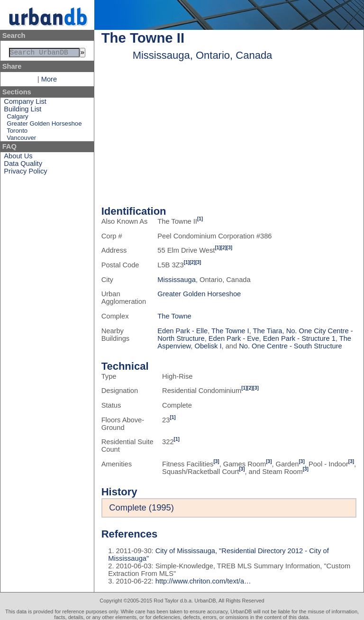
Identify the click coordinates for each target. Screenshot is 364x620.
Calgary (17, 118)
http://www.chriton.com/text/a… (203, 581)
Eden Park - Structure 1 (299, 338)
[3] (229, 248)
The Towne (174, 316)
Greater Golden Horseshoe (44, 125)
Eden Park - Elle (182, 331)
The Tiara (268, 331)
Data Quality (23, 165)
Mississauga (177, 280)
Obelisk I (208, 346)
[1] (200, 219)
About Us (18, 158)
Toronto (17, 132)
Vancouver (21, 140)
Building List (23, 111)
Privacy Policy (25, 173)
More (49, 81)
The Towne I (230, 331)
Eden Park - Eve (234, 338)
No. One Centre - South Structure (291, 346)
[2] (224, 248)
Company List (25, 103)
